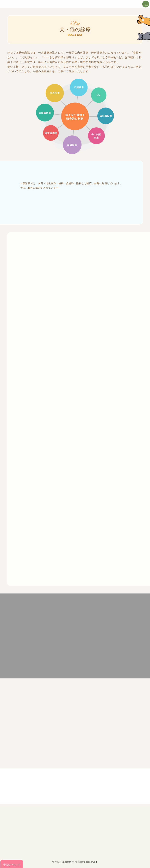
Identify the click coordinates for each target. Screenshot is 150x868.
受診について (12, 864)
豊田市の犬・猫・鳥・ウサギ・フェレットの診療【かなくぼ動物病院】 (18, 4)
